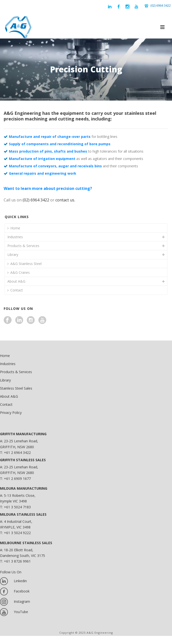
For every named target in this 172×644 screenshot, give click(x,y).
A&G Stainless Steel (24, 264)
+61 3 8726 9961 (17, 561)
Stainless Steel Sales (16, 388)
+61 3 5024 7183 (17, 507)
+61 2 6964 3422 (17, 453)
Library (13, 255)
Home (14, 228)
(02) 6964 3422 (161, 5)
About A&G (16, 281)
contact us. (65, 200)
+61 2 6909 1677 (17, 479)
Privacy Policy (11, 413)
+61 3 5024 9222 (17, 533)
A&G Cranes (19, 272)
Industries (15, 237)
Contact (15, 290)
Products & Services (23, 246)
